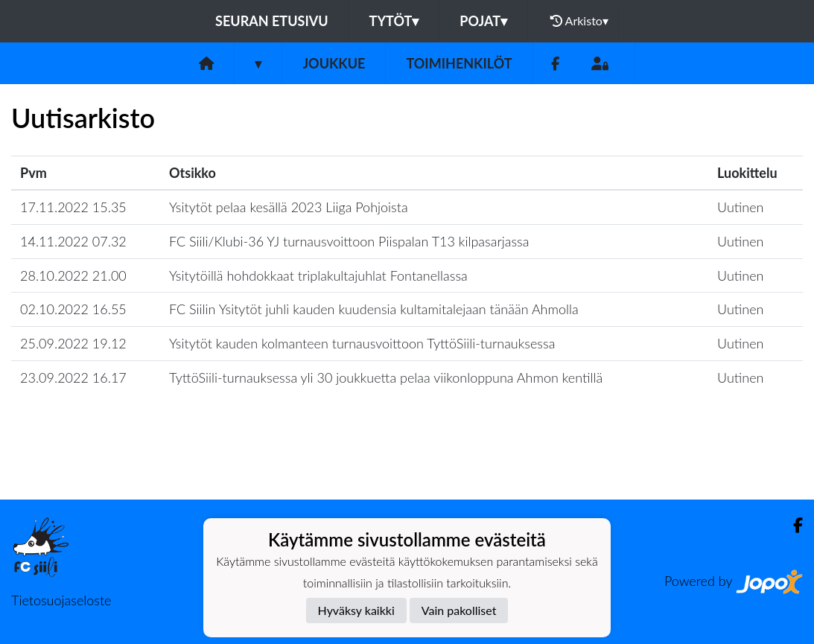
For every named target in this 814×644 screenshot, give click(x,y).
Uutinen (740, 207)
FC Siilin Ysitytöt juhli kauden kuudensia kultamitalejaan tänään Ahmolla (374, 309)
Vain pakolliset (459, 610)
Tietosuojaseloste (61, 600)
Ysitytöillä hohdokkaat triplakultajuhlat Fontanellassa (318, 275)
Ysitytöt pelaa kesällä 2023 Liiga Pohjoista (289, 207)
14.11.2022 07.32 (73, 241)
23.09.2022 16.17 (73, 377)
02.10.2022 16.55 (73, 309)
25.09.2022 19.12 (73, 343)
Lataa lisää (407, 467)
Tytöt (394, 21)
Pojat (483, 21)
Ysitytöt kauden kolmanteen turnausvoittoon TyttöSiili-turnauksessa (362, 343)
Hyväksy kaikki (356, 610)
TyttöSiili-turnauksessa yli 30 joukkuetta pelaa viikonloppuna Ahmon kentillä (386, 377)
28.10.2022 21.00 (73, 275)
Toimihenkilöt (459, 63)
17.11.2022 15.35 (73, 207)
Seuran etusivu (272, 21)
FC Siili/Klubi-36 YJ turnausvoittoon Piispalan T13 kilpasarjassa (349, 241)
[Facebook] (555, 64)
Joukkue (334, 63)
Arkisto (579, 21)
